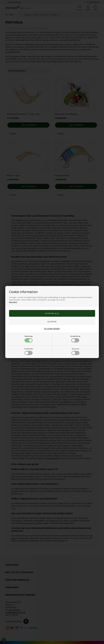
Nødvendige (29, 339)
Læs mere (13, 302)
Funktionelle (29, 351)
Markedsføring (75, 339)
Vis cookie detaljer (52, 329)
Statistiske (75, 351)
